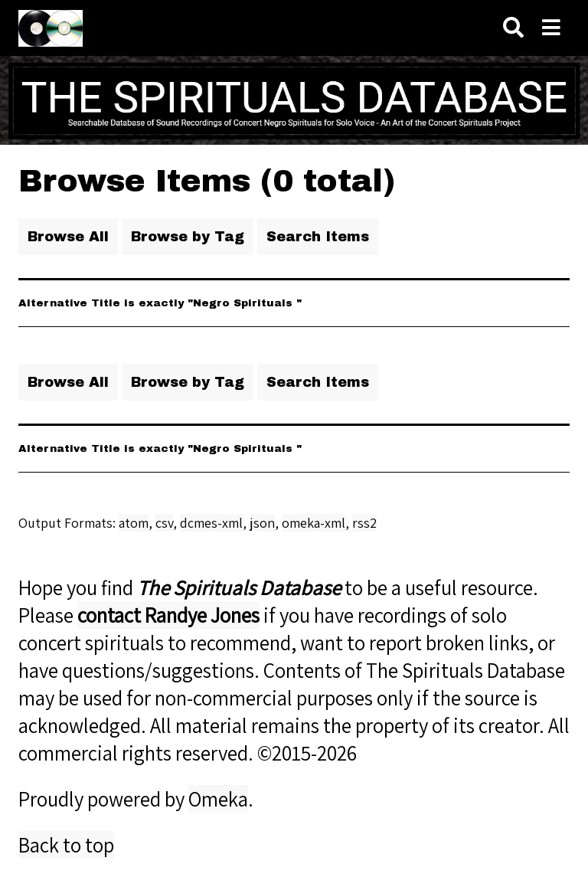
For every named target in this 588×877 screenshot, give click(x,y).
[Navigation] (551, 28)
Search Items (318, 237)
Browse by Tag (188, 237)
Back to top (66, 845)
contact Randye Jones (168, 615)
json (262, 523)
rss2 (364, 523)
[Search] (513, 28)
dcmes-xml (211, 523)
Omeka (218, 799)
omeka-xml (314, 523)
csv (164, 523)
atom (134, 523)
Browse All (68, 237)
